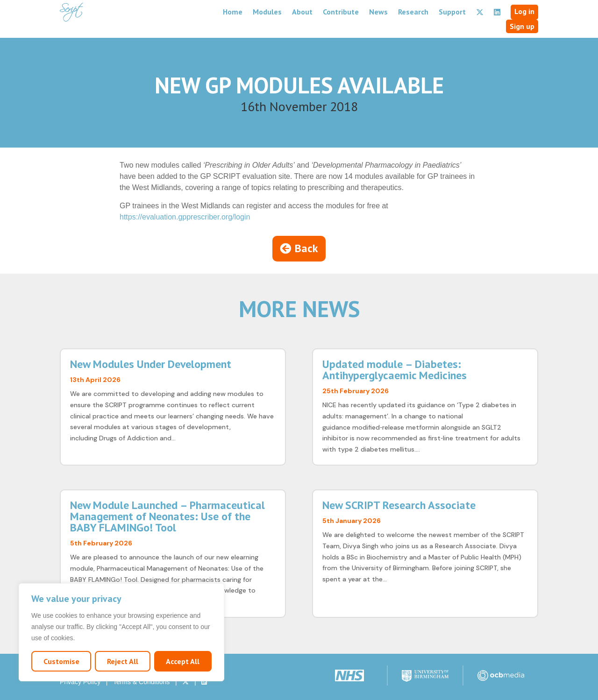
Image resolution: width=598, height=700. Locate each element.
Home (233, 12)
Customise (61, 661)
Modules (267, 12)
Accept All (183, 661)
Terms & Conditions (141, 682)
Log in (524, 11)
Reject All (123, 661)
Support (452, 12)
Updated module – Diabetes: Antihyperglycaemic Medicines (395, 370)
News (378, 12)
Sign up (522, 26)
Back (306, 248)
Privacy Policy (80, 682)
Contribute (341, 12)
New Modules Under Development (151, 364)
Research (413, 12)
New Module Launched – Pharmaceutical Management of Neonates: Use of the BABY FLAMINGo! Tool (167, 516)
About (302, 12)
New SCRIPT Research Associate (399, 505)
